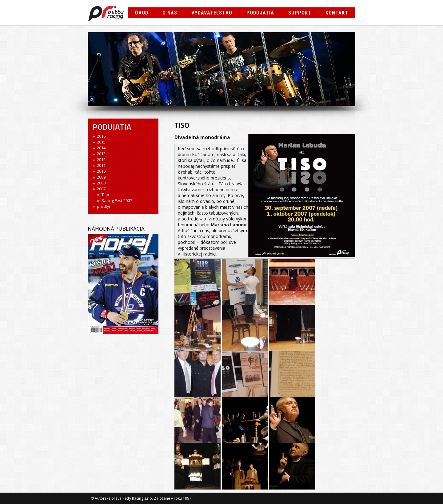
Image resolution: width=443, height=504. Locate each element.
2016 (101, 136)
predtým (105, 206)
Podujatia (260, 13)
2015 (101, 142)
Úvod (142, 13)
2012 (101, 159)
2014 (101, 148)
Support (300, 13)
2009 (101, 177)
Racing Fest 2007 (117, 200)
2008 (101, 183)
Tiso (105, 195)
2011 (101, 165)
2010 (101, 171)
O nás (170, 13)
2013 (101, 154)
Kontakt (337, 13)
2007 (101, 189)
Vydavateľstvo (212, 13)
